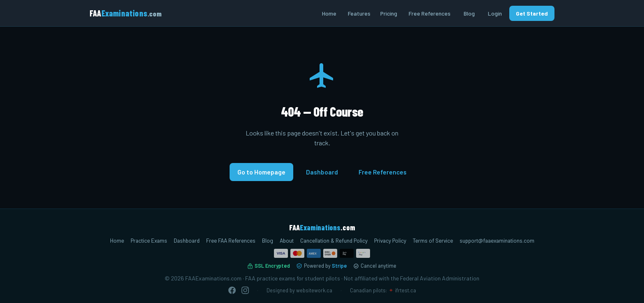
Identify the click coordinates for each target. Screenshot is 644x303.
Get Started (532, 13)
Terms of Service (433, 240)
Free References (430, 13)
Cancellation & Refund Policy (334, 240)
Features (359, 13)
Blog (469, 13)
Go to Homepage (261, 172)
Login (495, 13)
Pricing (389, 13)
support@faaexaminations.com (497, 240)
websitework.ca (314, 290)
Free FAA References (231, 240)
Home (329, 13)
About (287, 240)
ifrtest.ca (406, 290)
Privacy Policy (390, 240)
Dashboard (322, 172)
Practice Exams (149, 240)
